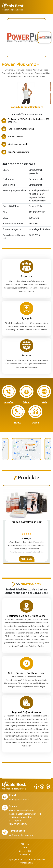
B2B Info (25, 844)
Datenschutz (25, 851)
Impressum (25, 854)
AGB (25, 848)
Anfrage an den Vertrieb (21, 835)
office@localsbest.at (19, 800)
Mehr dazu (27, 559)
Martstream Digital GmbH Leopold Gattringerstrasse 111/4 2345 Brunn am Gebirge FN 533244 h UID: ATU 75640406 (25, 817)
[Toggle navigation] (48, 7)
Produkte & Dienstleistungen (27, 107)
